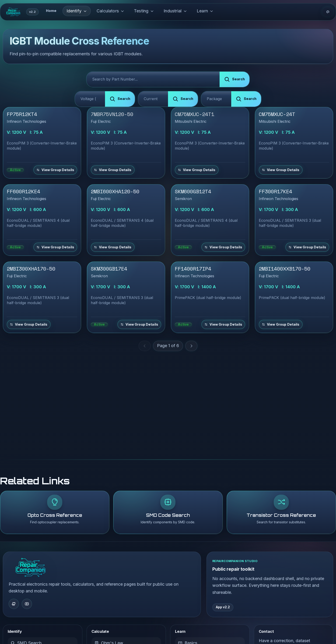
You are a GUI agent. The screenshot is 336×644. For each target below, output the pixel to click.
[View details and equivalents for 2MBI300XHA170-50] (29, 324)
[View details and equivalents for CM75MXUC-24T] (281, 170)
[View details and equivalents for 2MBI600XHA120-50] (113, 247)
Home (51, 11)
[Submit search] (234, 79)
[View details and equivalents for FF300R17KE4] (307, 247)
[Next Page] (191, 346)
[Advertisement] (168, 393)
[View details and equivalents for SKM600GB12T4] (223, 247)
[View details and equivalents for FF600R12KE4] (55, 247)
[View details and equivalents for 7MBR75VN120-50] (113, 170)
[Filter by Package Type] (216, 99)
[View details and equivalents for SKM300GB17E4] (139, 324)
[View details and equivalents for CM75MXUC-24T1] (197, 170)
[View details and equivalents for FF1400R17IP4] (223, 324)
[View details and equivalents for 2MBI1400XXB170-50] (281, 324)
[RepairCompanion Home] (30, 567)
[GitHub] (14, 604)
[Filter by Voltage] (90, 99)
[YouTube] (27, 604)
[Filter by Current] (153, 99)
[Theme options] (328, 12)
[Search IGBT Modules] (153, 79)
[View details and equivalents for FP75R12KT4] (55, 170)
